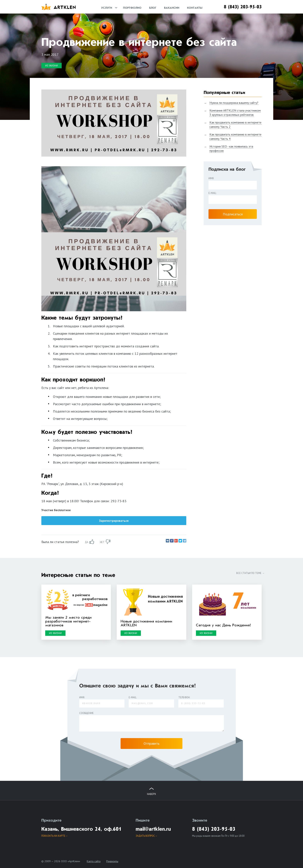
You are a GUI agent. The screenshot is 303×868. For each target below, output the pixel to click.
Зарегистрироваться (114, 521)
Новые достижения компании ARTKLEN (146, 623)
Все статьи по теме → (250, 573)
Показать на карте (53, 836)
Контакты (195, 8)
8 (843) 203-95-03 (243, 7)
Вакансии (172, 8)
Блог (153, 8)
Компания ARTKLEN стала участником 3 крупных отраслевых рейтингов (235, 113)
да (87, 542)
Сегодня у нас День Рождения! (223, 625)
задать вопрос (145, 836)
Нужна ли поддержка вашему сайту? (234, 103)
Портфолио (132, 8)
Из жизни (51, 66)
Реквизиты (112, 861)
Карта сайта (94, 861)
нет (102, 542)
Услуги (107, 8)
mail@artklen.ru (153, 829)
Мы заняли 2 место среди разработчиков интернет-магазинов (68, 622)
